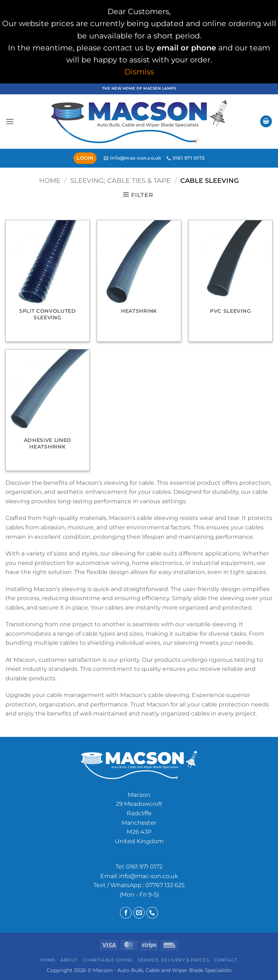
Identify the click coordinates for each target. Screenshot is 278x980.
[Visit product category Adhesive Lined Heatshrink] (48, 410)
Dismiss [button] (139, 72)
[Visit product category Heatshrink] (139, 281)
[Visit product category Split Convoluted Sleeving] (48, 281)
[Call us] (152, 913)
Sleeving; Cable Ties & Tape (120, 181)
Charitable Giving (108, 960)
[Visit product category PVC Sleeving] (230, 281)
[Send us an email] (139, 913)
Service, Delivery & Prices (173, 960)
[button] (10, 121)
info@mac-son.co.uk (149, 876)
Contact (226, 960)
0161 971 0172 (144, 867)
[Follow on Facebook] (126, 913)
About (69, 960)
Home (50, 181)
